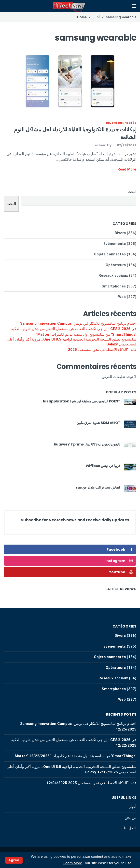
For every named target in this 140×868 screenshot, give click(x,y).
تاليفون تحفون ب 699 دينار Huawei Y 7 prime (87, 444)
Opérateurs (116, 265)
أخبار (133, 807)
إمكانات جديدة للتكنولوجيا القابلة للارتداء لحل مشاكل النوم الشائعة (75, 133)
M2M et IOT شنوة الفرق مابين (98, 423)
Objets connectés (121, 123)
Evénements (115, 244)
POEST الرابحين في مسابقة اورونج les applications (82, 401)
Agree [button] (14, 860)
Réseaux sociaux (113, 275)
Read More (127, 169)
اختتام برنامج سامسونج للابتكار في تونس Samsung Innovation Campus (78, 323)
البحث (132, 192)
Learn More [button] (73, 863)
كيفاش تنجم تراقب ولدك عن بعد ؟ (98, 487)
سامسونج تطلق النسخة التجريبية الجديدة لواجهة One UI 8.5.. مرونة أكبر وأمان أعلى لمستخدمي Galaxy (71, 342)
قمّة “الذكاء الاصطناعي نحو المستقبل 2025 (102, 350)
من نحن (130, 818)
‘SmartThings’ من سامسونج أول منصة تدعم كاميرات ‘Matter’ (86, 334)
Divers (120, 233)
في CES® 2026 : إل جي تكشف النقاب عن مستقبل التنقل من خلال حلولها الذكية (74, 329)
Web (122, 297)
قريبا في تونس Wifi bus (103, 466)
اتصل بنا (130, 828)
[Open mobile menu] (134, 6)
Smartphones (114, 286)
